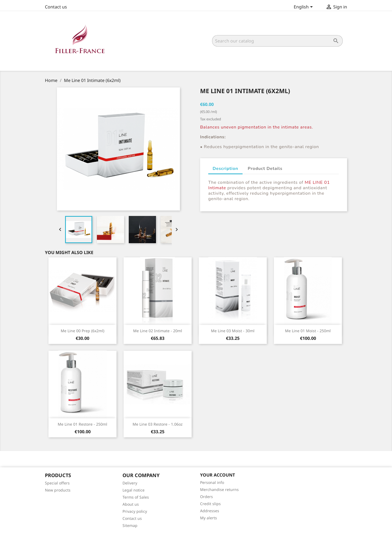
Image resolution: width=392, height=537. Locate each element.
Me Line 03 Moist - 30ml (233, 331)
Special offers (57, 483)
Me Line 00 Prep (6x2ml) (82, 331)
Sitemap (130, 525)
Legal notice (134, 490)
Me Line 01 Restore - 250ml (82, 424)
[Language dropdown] (304, 7)
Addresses (210, 511)
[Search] (277, 41)
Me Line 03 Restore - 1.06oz (158, 424)
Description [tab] (225, 169)
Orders (206, 497)
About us (131, 504)
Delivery (130, 483)
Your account (218, 475)
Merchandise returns (219, 489)
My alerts (209, 518)
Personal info (212, 482)
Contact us (56, 7)
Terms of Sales (136, 497)
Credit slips (210, 504)
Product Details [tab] (265, 169)
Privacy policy (135, 511)
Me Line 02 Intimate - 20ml (158, 331)
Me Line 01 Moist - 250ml (308, 331)
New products (58, 490)
